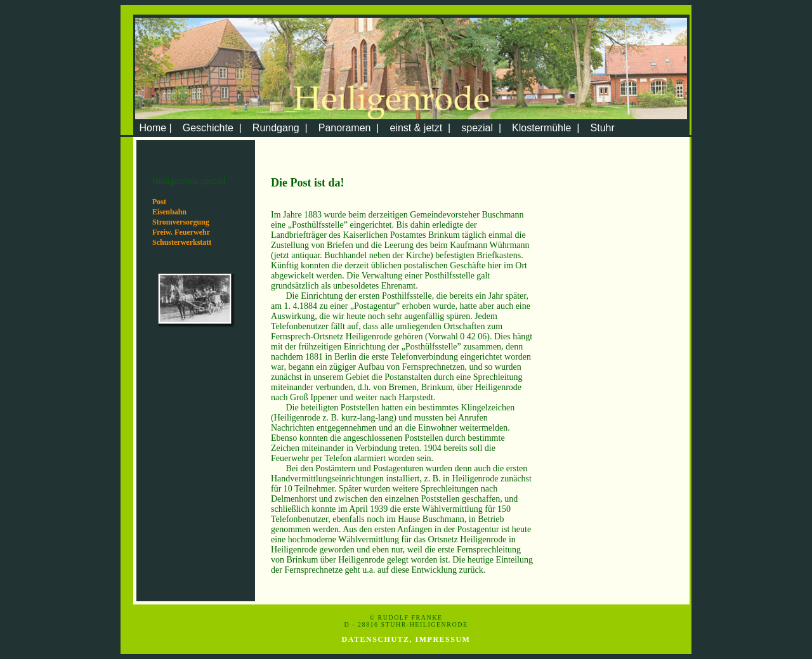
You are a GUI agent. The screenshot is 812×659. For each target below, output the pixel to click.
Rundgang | (280, 128)
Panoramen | (349, 128)
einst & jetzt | (420, 128)
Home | (154, 128)
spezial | (481, 128)
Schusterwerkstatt (182, 242)
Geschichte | (212, 128)
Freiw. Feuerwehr (181, 232)
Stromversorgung (181, 222)
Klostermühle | (546, 128)
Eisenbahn (169, 212)
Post (159, 202)
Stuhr (603, 128)
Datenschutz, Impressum (406, 639)
